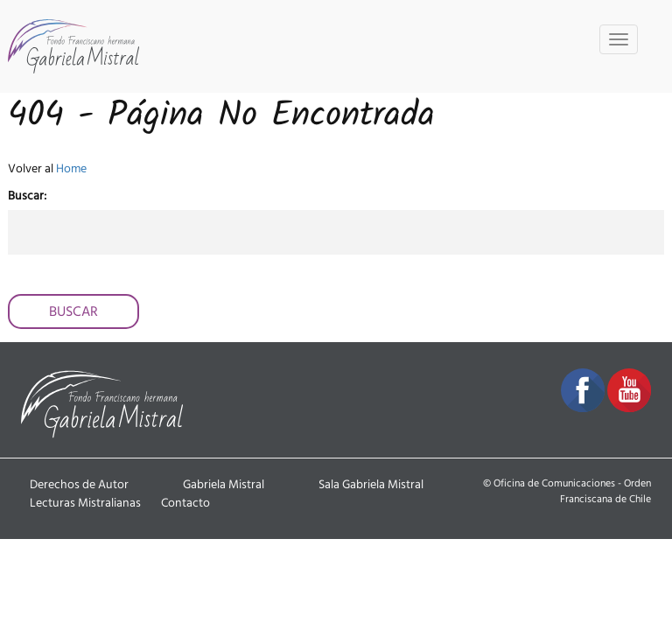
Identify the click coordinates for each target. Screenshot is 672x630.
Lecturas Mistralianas (85, 503)
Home (71, 169)
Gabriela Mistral (224, 485)
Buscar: (27, 196)
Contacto (185, 503)
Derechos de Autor (79, 485)
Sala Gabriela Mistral (371, 485)
